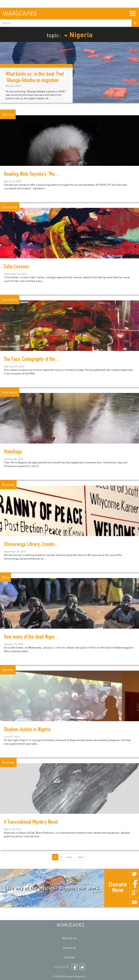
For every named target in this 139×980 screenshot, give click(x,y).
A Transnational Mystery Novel (31, 823)
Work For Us (69, 938)
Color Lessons (16, 267)
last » (81, 857)
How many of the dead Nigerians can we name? (47, 637)
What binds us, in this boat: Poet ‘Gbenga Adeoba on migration (35, 78)
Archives (70, 957)
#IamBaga (13, 452)
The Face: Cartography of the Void (34, 360)
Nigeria (78, 34)
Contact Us (70, 948)
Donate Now (118, 887)
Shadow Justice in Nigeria (27, 730)
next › (70, 857)
